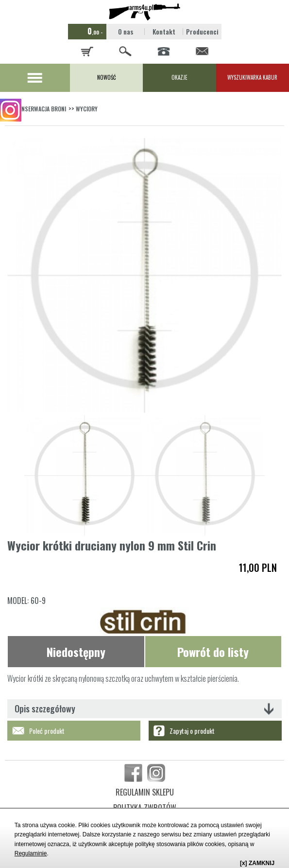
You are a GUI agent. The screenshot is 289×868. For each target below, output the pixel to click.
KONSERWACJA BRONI (40, 109)
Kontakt (164, 31)
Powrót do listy (213, 652)
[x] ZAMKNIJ (257, 863)
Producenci (202, 31)
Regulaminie (31, 853)
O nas (126, 31)
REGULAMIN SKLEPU (145, 792)
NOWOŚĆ (107, 77)
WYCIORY (87, 109)
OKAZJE (179, 77)
